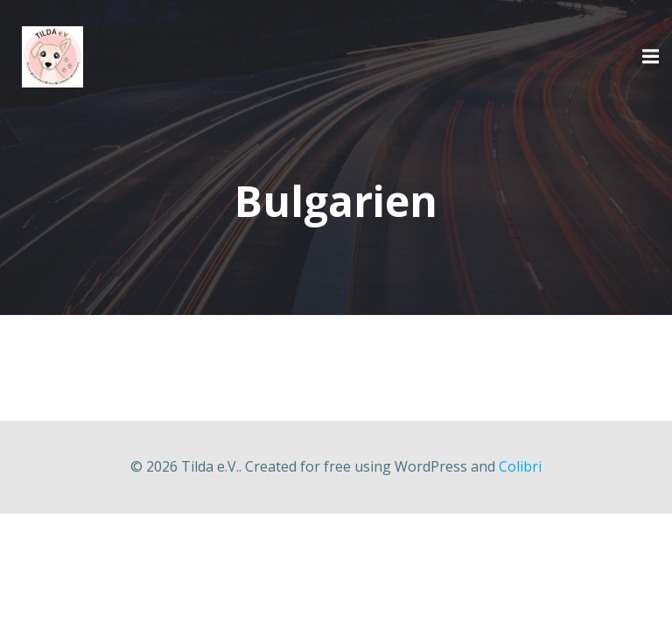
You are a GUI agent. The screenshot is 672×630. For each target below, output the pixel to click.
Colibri (520, 466)
